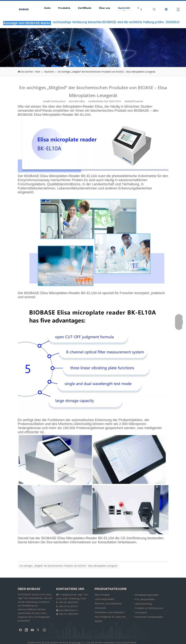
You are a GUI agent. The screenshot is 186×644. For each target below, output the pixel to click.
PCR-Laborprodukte (145, 599)
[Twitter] (38, 630)
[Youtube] (32, 630)
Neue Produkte (102, 595)
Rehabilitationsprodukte (147, 595)
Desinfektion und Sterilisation (109, 612)
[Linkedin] (26, 630)
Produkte (64, 8)
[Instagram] (44, 630)
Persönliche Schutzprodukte (149, 617)
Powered (138, 101)
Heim (47, 8)
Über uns (105, 8)
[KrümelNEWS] (93, 48)
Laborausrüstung (143, 604)
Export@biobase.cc (69, 610)
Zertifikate (85, 8)
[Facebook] (20, 630)
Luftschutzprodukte (105, 599)
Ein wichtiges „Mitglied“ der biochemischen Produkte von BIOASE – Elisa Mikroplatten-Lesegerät (69, 566)
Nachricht (124, 8)
